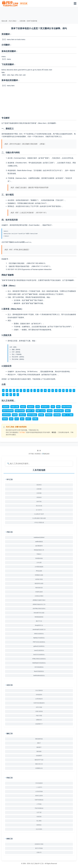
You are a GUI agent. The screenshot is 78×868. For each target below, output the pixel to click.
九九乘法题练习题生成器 (39, 518)
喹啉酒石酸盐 (59, 411)
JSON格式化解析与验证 (39, 600)
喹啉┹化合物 (41, 411)
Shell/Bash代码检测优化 (39, 663)
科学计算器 (39, 707)
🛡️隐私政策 (46, 454)
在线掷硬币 (39, 756)
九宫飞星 (39, 812)
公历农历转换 (39, 791)
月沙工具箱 (12, 21)
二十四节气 (39, 787)
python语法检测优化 (39, 646)
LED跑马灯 (39, 720)
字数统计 (39, 554)
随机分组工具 (39, 764)
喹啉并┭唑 (30, 411)
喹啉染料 (22, 415)
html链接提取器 (39, 617)
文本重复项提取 (39, 567)
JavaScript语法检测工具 (39, 630)
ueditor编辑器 (39, 542)
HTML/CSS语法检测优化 (39, 659)
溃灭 (17, 419)
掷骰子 (39, 743)
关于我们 (31, 454)
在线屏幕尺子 (39, 724)
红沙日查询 (39, 829)
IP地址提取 (39, 571)
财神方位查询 (39, 796)
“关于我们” (22, 432)
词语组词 (39, 497)
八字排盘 (39, 804)
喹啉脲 (15, 415)
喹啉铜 (5, 419)
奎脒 (11, 419)
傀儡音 (23, 407)
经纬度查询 (39, 695)
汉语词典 (39, 493)
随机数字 (39, 747)
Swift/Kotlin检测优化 (39, 676)
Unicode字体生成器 (39, 613)
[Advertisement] (39, 13)
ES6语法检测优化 (39, 634)
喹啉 (58, 407)
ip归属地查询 (39, 546)
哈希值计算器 (39, 579)
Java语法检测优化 (39, 650)
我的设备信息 (39, 588)
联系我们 (38, 454)
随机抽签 (39, 751)
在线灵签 (39, 817)
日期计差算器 (39, 711)
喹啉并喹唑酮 (20, 411)
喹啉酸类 (49, 415)
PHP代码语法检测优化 (39, 642)
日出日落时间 (39, 690)
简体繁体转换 (39, 558)
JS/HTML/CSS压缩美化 (39, 609)
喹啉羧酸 (57, 415)
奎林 (53, 407)
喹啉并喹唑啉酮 (8, 411)
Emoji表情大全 (39, 625)
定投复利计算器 (39, 844)
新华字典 (39, 502)
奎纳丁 (28, 419)
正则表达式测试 (39, 596)
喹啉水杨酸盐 (32, 415)
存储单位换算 (39, 592)
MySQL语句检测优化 (39, 638)
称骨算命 (39, 825)
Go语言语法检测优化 (39, 655)
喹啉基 (50, 411)
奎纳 (22, 419)
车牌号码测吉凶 (39, 800)
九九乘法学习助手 (39, 514)
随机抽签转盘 (39, 739)
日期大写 (39, 852)
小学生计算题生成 (39, 522)
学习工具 (41, 864)
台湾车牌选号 (39, 699)
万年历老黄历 (39, 783)
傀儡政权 (31, 407)
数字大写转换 (39, 848)
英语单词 (39, 485)
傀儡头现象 (15, 407)
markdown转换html (39, 537)
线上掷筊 (39, 821)
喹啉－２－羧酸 (68, 415)
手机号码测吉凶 (39, 808)
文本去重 (39, 563)
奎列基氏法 (45, 407)
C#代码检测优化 (39, 667)
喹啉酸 (41, 415)
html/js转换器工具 (39, 550)
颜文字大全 (39, 621)
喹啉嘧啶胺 (6, 415)
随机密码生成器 (39, 583)
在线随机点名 (39, 768)
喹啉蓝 (68, 411)
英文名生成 (39, 506)
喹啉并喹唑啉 (67, 407)
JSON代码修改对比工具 (39, 604)
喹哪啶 (35, 419)
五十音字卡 (39, 510)
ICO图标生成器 (39, 575)
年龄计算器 (39, 716)
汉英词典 (22, 21)
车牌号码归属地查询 (39, 703)
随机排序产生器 (39, 760)
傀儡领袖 (6, 407)
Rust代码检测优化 (39, 671)
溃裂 (38, 407)
